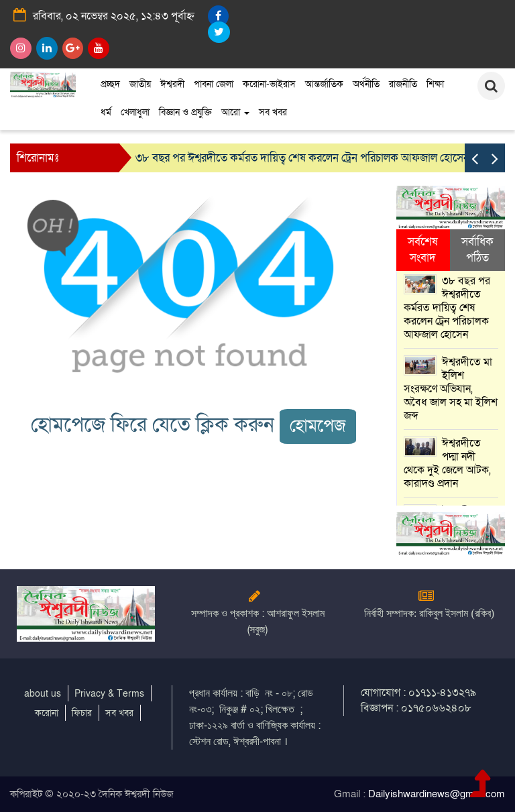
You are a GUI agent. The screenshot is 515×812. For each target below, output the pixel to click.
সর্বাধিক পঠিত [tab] (477, 250)
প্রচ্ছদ (110, 84)
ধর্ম (106, 112)
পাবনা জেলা (214, 84)
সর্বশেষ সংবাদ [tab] (423, 250)
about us (43, 694)
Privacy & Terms (109, 694)
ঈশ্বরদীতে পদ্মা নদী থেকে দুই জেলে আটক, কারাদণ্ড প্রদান (447, 463)
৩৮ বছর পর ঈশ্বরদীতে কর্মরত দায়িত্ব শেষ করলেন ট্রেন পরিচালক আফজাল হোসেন (302, 158)
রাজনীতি (403, 84)
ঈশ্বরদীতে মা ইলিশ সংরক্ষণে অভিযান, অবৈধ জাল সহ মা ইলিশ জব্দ (451, 389)
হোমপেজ (318, 426)
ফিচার (82, 713)
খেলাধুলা (135, 112)
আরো (235, 112)
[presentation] (475, 158)
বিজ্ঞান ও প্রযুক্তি (185, 112)
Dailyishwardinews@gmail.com (437, 794)
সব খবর (273, 112)
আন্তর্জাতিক (324, 84)
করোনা (47, 713)
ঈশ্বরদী (172, 84)
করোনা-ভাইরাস (269, 84)
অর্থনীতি (366, 84)
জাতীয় (140, 84)
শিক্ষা (435, 84)
